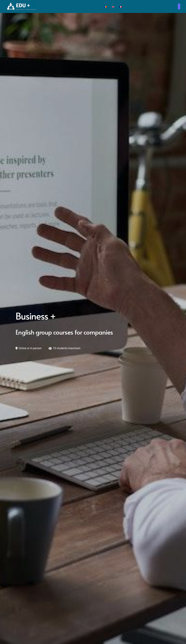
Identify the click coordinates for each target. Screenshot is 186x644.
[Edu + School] (21, 6)
